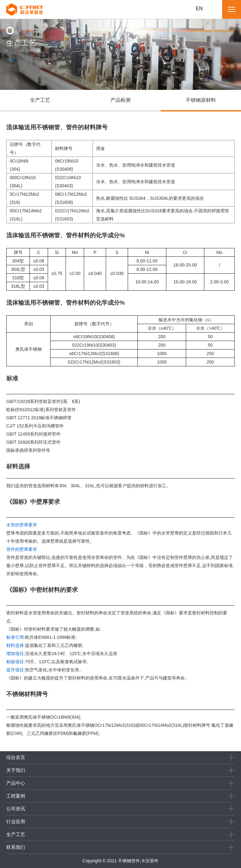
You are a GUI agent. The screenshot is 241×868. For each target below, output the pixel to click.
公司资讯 (16, 809)
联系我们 (16, 847)
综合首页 (16, 757)
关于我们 (16, 770)
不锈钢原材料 (201, 100)
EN (199, 9)
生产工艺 (40, 100)
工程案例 (16, 796)
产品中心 (16, 783)
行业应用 (16, 821)
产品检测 (120, 100)
